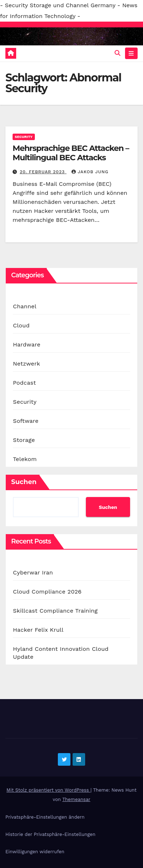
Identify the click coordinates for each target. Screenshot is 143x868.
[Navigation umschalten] (131, 53)
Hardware (27, 344)
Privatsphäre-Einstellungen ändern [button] (45, 817)
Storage (24, 440)
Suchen (24, 482)
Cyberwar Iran (33, 572)
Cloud (21, 325)
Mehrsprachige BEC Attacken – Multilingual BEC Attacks (71, 153)
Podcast (24, 383)
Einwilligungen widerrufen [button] (35, 852)
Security (24, 137)
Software (26, 421)
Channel (25, 306)
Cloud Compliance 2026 (47, 592)
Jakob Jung (90, 172)
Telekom (25, 459)
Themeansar (76, 799)
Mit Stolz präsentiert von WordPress (49, 790)
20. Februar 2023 (43, 172)
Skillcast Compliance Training (55, 611)
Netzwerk (26, 364)
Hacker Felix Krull (38, 630)
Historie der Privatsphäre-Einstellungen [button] (50, 834)
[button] (117, 53)
